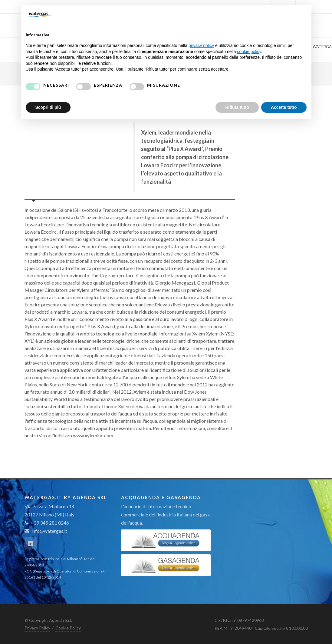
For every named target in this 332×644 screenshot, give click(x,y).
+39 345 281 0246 (47, 523)
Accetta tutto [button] (284, 107)
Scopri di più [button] (48, 107)
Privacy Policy (37, 628)
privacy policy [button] (201, 45)
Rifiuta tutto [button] (237, 107)
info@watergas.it (49, 531)
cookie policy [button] (249, 52)
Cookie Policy (68, 628)
